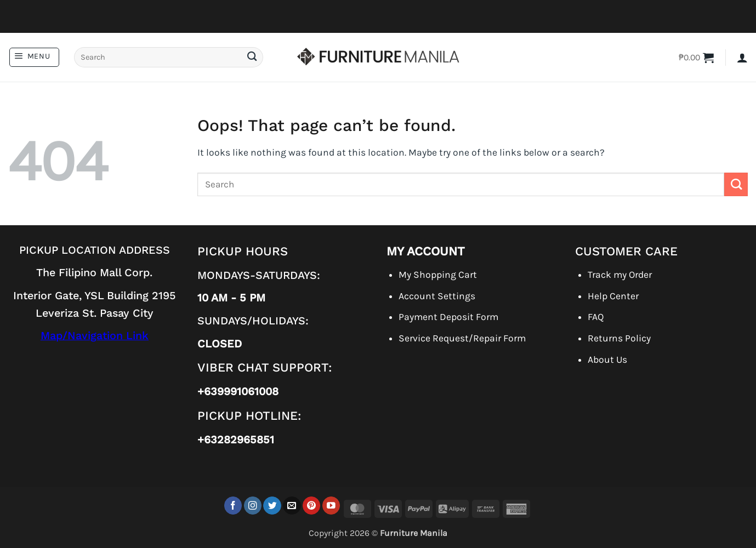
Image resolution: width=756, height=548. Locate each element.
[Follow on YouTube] (331, 506)
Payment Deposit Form (448, 317)
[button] (34, 57)
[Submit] (252, 57)
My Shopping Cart (438, 275)
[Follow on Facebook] (233, 506)
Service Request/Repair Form (462, 338)
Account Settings (437, 296)
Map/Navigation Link (95, 336)
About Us (607, 359)
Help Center (613, 296)
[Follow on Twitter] (272, 506)
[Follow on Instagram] (253, 506)
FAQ (596, 317)
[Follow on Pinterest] (312, 506)
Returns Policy (619, 338)
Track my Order (620, 275)
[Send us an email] (292, 506)
